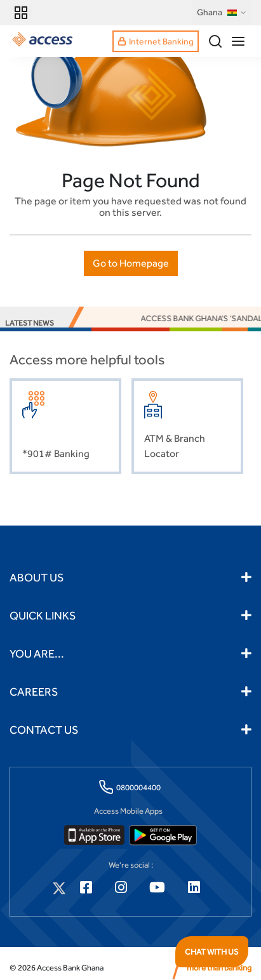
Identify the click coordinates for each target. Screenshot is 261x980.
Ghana (222, 13)
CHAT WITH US (212, 952)
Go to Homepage (131, 263)
